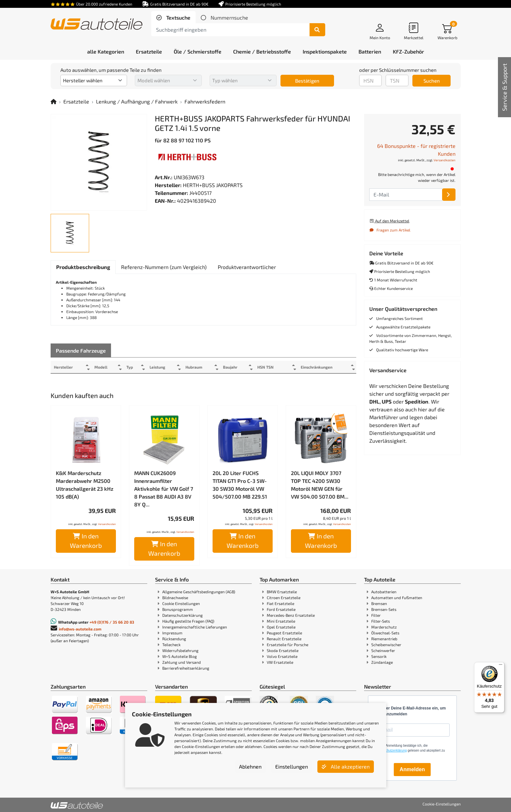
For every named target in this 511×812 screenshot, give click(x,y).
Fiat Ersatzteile (280, 603)
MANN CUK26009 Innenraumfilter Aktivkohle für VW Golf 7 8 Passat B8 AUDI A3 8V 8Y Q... (164, 489)
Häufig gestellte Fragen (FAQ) (188, 621)
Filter (376, 615)
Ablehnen (250, 766)
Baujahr (239, 367)
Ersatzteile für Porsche (287, 645)
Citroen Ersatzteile (284, 597)
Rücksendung (174, 639)
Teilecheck (171, 645)
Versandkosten (107, 524)
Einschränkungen (314, 367)
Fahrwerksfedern (205, 101)
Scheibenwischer (386, 645)
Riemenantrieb (384, 639)
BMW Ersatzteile (282, 592)
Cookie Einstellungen (181, 603)
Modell (103, 367)
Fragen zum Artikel (390, 230)
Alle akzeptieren (346, 766)
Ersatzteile (76, 101)
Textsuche (178, 17)
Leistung (162, 367)
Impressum (172, 633)
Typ (133, 367)
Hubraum (200, 367)
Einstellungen (292, 766)
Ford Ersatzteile (281, 609)
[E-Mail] (449, 195)
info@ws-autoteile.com (80, 629)
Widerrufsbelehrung (180, 650)
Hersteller (63, 367)
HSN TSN (276, 367)
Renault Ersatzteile (284, 639)
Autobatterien (384, 592)
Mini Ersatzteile (281, 621)
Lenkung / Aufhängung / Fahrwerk (137, 101)
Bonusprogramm (178, 609)
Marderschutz (384, 627)
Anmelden (412, 769)
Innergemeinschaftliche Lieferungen (195, 627)
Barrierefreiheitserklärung (186, 668)
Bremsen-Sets (384, 609)
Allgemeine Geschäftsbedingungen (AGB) (199, 592)
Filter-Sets (381, 621)
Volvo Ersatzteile (282, 656)
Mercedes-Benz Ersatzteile (291, 615)
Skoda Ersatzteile (283, 650)
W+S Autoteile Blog (180, 656)
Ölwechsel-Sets (385, 633)
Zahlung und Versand (182, 662)
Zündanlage (382, 662)
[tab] (173, 18)
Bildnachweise (175, 597)
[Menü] (501, 666)
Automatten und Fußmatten (397, 597)
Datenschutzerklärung (183, 615)
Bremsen (379, 603)
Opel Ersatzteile (281, 627)
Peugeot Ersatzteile (284, 633)
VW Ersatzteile (280, 662)
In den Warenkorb (86, 541)
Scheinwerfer (383, 650)
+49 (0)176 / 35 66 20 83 (112, 622)
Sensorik (379, 656)
